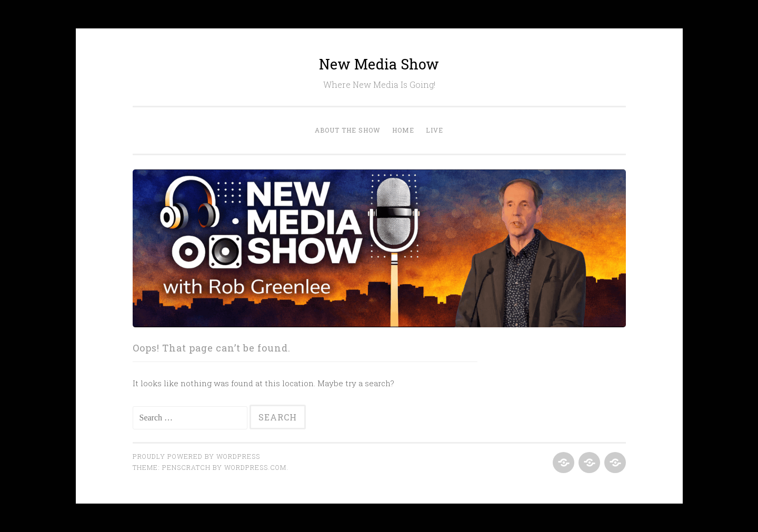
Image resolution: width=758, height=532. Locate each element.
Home (403, 130)
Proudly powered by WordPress (196, 456)
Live (435, 130)
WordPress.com (255, 467)
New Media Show (379, 64)
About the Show (348, 130)
